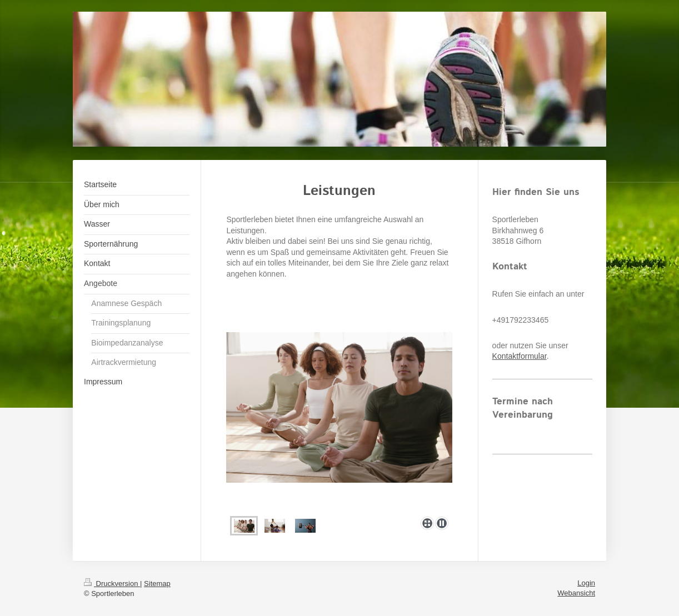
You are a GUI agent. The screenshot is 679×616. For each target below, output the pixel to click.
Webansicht (576, 593)
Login (586, 583)
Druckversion (112, 584)
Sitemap (157, 584)
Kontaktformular (520, 356)
